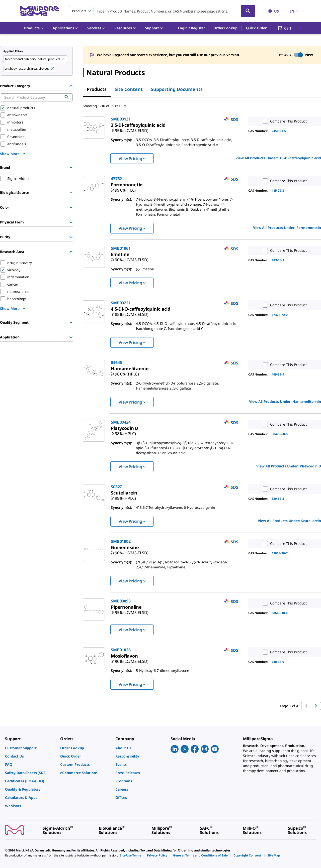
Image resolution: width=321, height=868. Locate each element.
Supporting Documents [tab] (177, 89)
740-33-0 (278, 662)
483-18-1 (278, 260)
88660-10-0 (280, 613)
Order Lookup (225, 28)
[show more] (13, 154)
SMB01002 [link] (121, 541)
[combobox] (162, 11)
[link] (130, 129)
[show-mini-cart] (289, 28)
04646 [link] (116, 362)
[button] (191, 28)
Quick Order (256, 28)
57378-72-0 (280, 315)
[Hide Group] (71, 86)
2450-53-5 (279, 131)
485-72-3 (278, 191)
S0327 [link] (116, 487)
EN (294, 11)
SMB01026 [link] (121, 650)
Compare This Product (284, 121)
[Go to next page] (316, 706)
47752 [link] (116, 179)
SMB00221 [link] (121, 303)
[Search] (248, 11)
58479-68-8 (280, 434)
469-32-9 (278, 374)
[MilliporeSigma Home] (39, 11)
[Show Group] (71, 193)
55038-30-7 (280, 553)
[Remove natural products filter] (64, 59)
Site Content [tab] (129, 89)
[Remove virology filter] (53, 69)
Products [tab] (97, 89)
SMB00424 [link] (121, 422)
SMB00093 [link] (121, 601)
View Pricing (132, 159)
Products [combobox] (79, 11)
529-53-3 (278, 499)
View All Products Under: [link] (278, 158)
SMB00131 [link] (121, 119)
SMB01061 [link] (121, 248)
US (273, 11)
